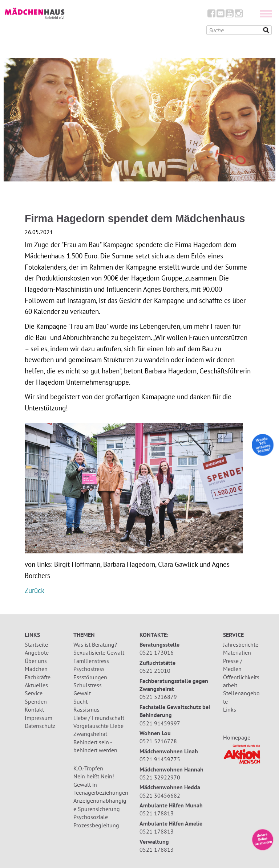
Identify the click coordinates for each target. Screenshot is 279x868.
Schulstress (88, 685)
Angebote (37, 652)
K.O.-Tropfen (88, 768)
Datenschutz (40, 726)
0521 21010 (155, 671)
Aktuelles (36, 685)
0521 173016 (157, 652)
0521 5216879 (158, 697)
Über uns (36, 661)
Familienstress (91, 661)
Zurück (35, 590)
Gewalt (82, 693)
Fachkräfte (38, 677)
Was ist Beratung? (95, 644)
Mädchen (36, 669)
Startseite (36, 644)
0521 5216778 (158, 741)
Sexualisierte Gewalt (99, 652)
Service (34, 693)
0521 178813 (157, 813)
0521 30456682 (160, 795)
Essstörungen (90, 677)
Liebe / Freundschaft (99, 718)
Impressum (39, 718)
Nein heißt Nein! (94, 776)
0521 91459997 (160, 723)
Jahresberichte (241, 644)
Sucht (80, 701)
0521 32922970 (160, 777)
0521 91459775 (160, 759)
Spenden (36, 701)
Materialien (237, 652)
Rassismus (86, 709)
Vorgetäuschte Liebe (98, 726)
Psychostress (89, 669)
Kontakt (34, 709)
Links (230, 709)
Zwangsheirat (90, 734)
